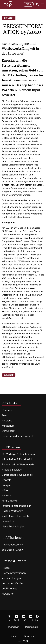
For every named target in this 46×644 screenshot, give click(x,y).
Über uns (7, 410)
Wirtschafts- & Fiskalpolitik (17, 459)
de (28, 4)
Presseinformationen (14, 573)
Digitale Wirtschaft (13, 511)
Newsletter (8, 594)
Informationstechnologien (17, 506)
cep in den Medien (13, 583)
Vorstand (7, 421)
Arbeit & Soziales (12, 470)
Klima (5, 490)
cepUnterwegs (10, 589)
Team (5, 415)
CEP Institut (12, 403)
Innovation (8, 521)
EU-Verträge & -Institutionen (18, 454)
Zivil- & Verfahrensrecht (16, 516)
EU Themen (11, 447)
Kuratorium (8, 426)
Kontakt (15, 636)
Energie (6, 485)
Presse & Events (14, 561)
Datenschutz (31, 627)
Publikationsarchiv (12, 545)
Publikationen (13, 538)
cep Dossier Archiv (13, 550)
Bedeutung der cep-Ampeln (18, 436)
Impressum (14, 627)
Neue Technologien (13, 526)
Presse (6, 568)
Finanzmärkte (10, 501)
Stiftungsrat (9, 431)
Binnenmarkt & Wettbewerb (18, 464)
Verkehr (6, 495)
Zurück (9, 375)
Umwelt (6, 480)
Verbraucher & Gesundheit (17, 475)
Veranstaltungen (11, 578)
